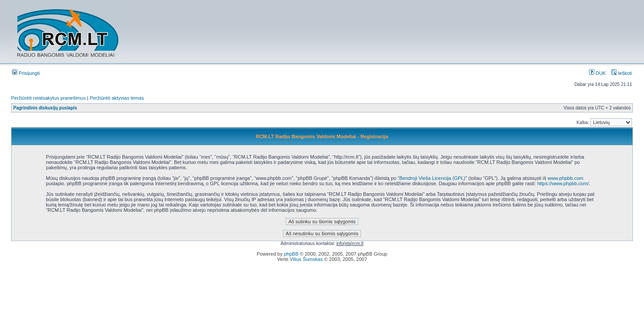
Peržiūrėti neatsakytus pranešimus (48, 98)
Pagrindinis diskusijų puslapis (45, 108)
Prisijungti (26, 73)
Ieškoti (622, 73)
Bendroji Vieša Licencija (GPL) (432, 178)
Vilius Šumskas (306, 259)
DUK (597, 73)
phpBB (291, 254)
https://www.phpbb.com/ (563, 183)
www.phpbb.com (565, 178)
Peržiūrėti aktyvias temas (117, 98)
